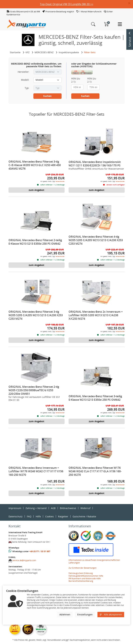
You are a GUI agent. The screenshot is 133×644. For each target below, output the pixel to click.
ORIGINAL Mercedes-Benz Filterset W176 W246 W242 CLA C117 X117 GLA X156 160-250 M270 (95, 471)
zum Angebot (36, 190)
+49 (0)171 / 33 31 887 (40, 551)
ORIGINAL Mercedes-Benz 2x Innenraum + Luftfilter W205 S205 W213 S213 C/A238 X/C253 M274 (96, 315)
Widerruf (85, 508)
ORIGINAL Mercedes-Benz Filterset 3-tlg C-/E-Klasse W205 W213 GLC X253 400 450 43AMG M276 (35, 165)
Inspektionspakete (69, 52)
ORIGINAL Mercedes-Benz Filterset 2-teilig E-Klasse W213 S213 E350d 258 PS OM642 (35, 242)
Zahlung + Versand (36, 508)
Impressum (15, 508)
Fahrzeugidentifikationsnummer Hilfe (86, 576)
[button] (131, 3)
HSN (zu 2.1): (76, 80)
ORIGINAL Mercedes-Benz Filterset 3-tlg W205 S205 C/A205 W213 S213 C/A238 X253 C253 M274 (36, 315)
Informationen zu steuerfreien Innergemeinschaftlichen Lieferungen (94, 561)
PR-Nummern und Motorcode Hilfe (85, 579)
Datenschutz (16, 516)
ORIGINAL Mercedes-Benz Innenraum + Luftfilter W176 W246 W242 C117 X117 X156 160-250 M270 (36, 471)
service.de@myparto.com (24, 560)
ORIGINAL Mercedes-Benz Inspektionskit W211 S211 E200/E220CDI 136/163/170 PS (95, 164)
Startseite (15, 52)
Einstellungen (85, 614)
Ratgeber (63, 516)
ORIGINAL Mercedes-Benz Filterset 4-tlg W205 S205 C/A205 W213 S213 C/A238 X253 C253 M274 (96, 240)
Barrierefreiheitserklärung (81, 581)
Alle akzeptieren (111, 614)
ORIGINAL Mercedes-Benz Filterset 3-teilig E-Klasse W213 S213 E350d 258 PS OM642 (95, 398)
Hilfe (38, 516)
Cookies (49, 516)
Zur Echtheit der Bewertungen (83, 568)
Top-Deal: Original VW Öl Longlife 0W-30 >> (67, 4)
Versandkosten (60, 181)
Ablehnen (65, 614)
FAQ (29, 516)
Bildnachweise (68, 508)
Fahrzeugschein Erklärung (81, 573)
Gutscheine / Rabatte (84, 516)
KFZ (28, 52)
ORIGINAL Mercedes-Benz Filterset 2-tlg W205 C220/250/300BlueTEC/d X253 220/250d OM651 (34, 390)
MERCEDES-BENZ (44, 52)
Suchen (47, 96)
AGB (53, 508)
